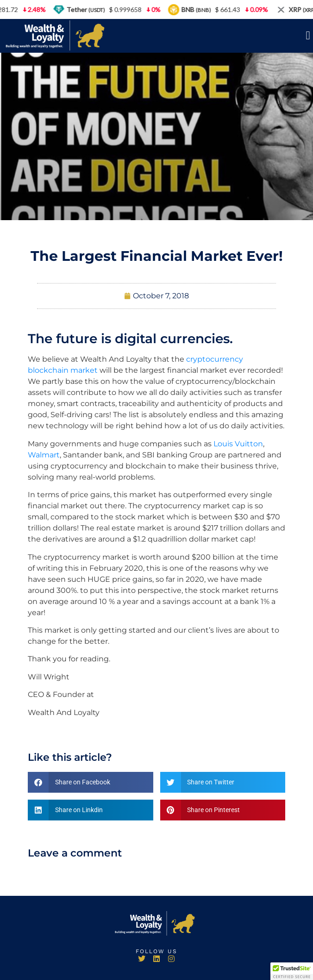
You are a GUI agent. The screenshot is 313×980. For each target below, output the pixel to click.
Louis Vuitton (238, 444)
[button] (308, 36)
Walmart (44, 455)
